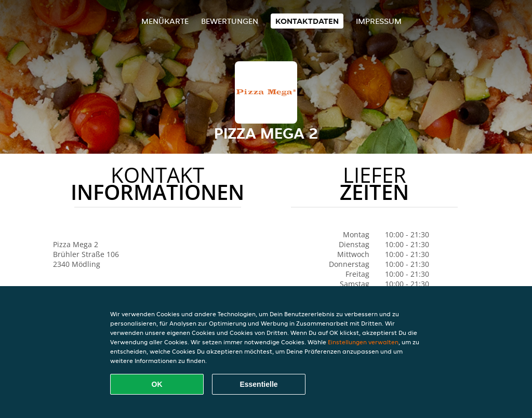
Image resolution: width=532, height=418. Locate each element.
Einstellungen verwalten (363, 342)
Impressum (379, 21)
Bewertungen (230, 21)
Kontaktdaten (307, 21)
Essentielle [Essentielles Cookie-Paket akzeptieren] (258, 384)
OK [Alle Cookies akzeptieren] (157, 384)
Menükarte (165, 21)
